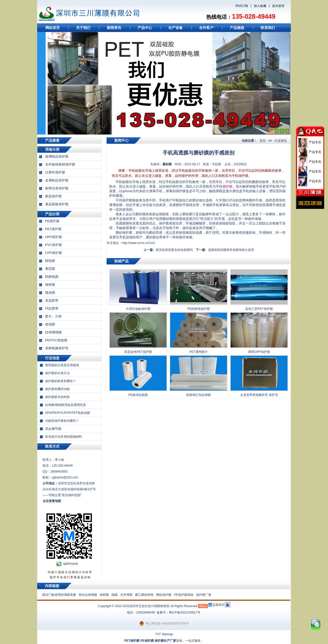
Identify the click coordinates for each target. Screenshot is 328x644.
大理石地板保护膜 (138, 309)
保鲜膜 (50, 285)
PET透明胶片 (198, 352)
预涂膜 (50, 293)
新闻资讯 (114, 28)
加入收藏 (260, 6)
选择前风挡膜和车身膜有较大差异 (231, 250)
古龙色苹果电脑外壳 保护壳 (259, 395)
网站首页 (53, 28)
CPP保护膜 (54, 253)
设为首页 (278, 6)
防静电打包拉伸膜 (199, 395)
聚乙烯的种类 (144, 595)
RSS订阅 (242, 6)
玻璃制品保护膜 (57, 156)
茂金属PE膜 (53, 429)
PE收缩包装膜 (138, 395)
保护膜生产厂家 (165, 641)
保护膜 (227, 186)
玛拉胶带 (52, 308)
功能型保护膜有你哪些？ (62, 421)
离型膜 (50, 269)
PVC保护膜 (54, 245)
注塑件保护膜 (55, 172)
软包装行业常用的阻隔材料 (64, 437)
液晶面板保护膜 (57, 204)
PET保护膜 (53, 229)
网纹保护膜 (164, 595)
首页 (263, 141)
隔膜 (115, 595)
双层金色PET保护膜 (138, 352)
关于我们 (83, 28)
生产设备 (176, 28)
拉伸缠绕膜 (53, 332)
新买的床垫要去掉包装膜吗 (174, 250)
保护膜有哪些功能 (57, 389)
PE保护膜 (52, 221)
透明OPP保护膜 (259, 352)
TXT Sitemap (164, 634)
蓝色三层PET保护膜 (259, 309)
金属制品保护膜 (57, 180)
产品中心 (145, 28)
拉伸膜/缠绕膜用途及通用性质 (65, 405)
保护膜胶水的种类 (57, 397)
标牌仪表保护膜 (57, 188)
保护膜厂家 (204, 595)
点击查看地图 (52, 501)
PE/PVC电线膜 (56, 340)
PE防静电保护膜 (199, 309)
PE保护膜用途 (184, 595)
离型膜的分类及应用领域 (62, 365)
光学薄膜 (126, 595)
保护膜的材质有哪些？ (60, 381)
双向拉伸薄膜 (88, 595)
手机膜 (217, 164)
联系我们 (268, 28)
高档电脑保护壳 (57, 348)
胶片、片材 (53, 316)
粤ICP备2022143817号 (185, 612)
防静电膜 (52, 277)
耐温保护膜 (53, 196)
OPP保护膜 (54, 237)
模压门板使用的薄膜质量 (59, 595)
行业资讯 (281, 141)
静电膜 (50, 261)
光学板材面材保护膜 (60, 164)
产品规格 (237, 28)
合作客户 (206, 28)
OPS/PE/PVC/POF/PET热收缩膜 (68, 413)
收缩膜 (50, 324)
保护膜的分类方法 (57, 373)
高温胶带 (52, 300)
